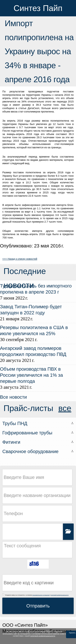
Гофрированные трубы (27, 433)
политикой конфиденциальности (60, 595)
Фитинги (11, 442)
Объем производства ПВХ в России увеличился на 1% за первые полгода (31, 375)
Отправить (38, 606)
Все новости (13, 397)
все (65, 408)
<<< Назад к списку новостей (20, 259)
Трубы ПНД (15, 423)
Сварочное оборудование (30, 451)
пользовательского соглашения (41, 595)
